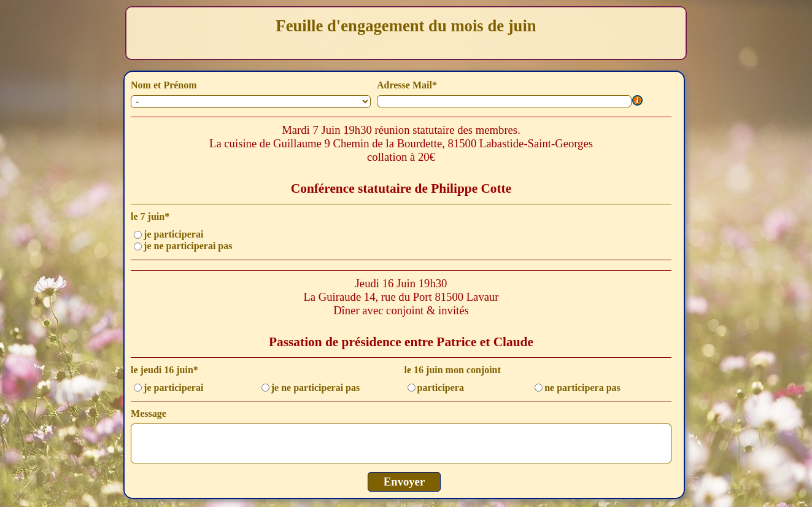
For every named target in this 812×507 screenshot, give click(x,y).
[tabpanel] (406, 33)
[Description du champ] (638, 101)
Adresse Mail (407, 85)
